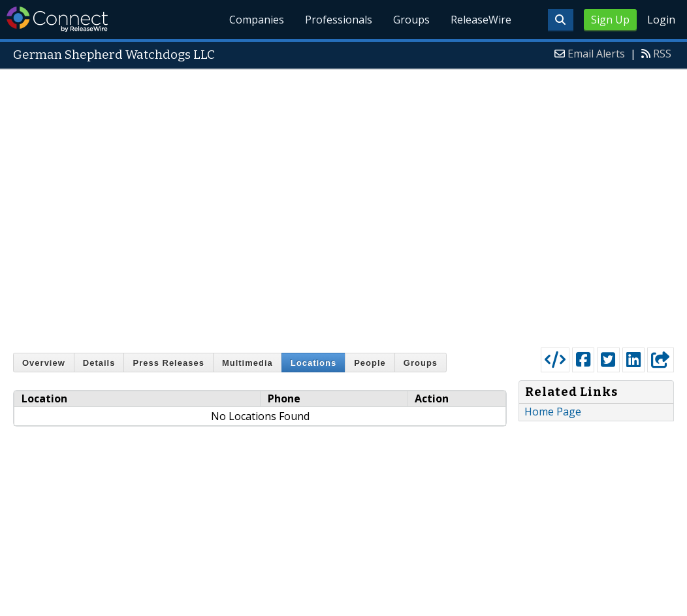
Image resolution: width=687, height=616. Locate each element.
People (370, 363)
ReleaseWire (481, 20)
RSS (662, 54)
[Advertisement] (166, 205)
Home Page (553, 412)
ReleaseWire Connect (57, 19)
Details (99, 363)
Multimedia (248, 363)
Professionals (339, 20)
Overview (44, 363)
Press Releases (168, 363)
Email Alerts (596, 54)
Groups (411, 20)
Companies (257, 20)
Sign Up (610, 20)
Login (661, 20)
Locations (313, 363)
